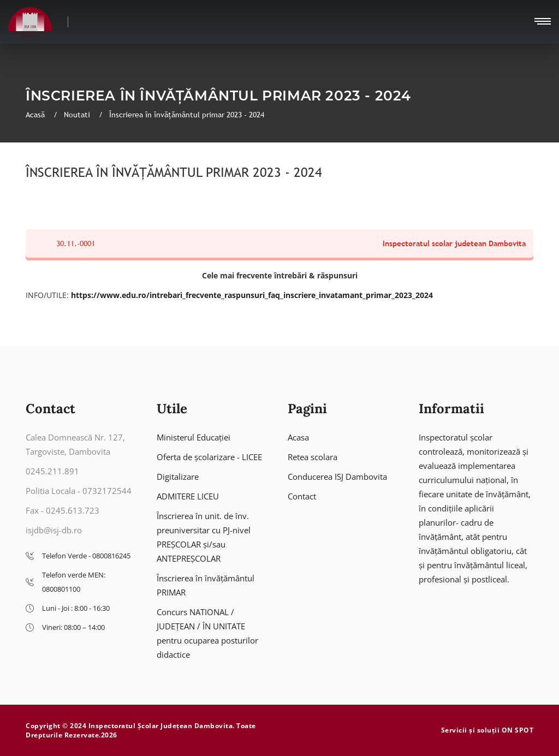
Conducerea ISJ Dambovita (337, 477)
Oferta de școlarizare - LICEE (209, 457)
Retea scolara (313, 457)
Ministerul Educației (194, 437)
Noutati (78, 115)
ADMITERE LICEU (188, 496)
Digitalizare (178, 477)
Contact (302, 496)
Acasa (298, 437)
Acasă (36, 115)
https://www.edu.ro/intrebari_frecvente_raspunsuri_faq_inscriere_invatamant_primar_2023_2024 (252, 295)
